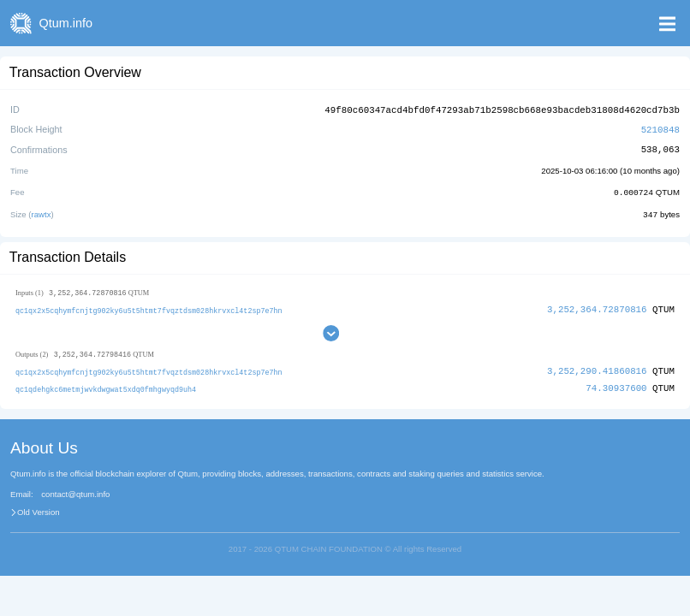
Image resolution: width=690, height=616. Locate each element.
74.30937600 (616, 385)
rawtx (42, 212)
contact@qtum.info (75, 491)
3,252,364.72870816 (597, 307)
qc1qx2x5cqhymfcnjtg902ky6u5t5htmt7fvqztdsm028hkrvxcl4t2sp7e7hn (149, 308)
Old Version (39, 509)
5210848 (660, 128)
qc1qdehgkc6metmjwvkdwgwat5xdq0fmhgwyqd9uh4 (106, 386)
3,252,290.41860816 (597, 368)
